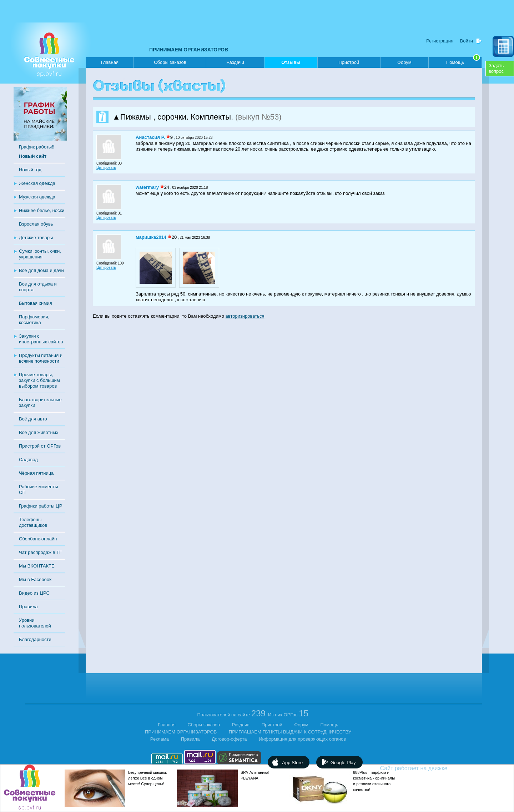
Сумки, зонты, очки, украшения (40, 254)
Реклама (160, 739)
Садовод (28, 460)
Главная (109, 62)
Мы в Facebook (35, 579)
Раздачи (235, 62)
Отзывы (291, 64)
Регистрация (440, 41)
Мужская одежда (37, 197)
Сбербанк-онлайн (38, 539)
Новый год (30, 170)
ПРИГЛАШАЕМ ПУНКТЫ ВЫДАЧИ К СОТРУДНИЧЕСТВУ (290, 732)
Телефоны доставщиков (33, 522)
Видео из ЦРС (34, 593)
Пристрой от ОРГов (40, 446)
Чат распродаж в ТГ (40, 552)
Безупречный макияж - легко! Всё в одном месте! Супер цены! (149, 778)
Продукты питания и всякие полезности (41, 358)
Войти (467, 41)
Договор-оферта (229, 739)
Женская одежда (37, 183)
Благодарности (35, 639)
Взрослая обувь (36, 224)
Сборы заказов (170, 62)
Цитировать (106, 168)
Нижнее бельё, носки (42, 210)
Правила (28, 607)
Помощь (463, 61)
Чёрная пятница (36, 473)
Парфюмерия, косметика (34, 320)
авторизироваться (245, 316)
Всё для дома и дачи (41, 270)
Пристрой (349, 62)
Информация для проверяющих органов (302, 739)
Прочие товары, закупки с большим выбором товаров (39, 380)
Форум (404, 62)
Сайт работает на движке (429, 768)
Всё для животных (39, 432)
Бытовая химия (36, 303)
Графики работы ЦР (41, 506)
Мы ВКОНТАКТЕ (37, 566)
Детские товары (36, 238)
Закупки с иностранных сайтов (41, 339)
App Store (292, 763)
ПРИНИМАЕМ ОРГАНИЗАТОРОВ (189, 50)
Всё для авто (33, 419)
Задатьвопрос (496, 68)
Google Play (343, 763)
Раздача (241, 725)
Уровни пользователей (35, 623)
